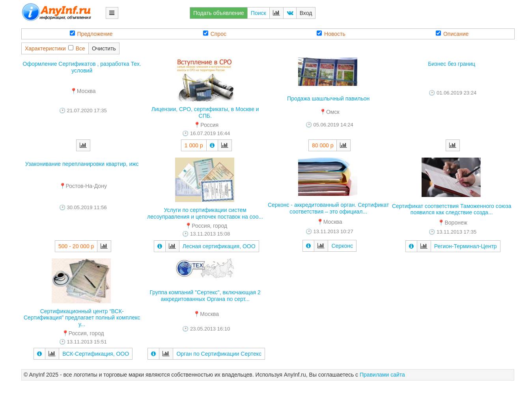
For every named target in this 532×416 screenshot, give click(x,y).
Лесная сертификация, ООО (219, 246)
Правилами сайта (382, 375)
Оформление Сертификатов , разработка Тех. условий (82, 67)
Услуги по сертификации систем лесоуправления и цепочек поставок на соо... (205, 213)
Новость (331, 34)
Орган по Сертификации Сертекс (219, 354)
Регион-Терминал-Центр (466, 246)
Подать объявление (219, 13)
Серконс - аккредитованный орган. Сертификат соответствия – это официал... (329, 208)
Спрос (215, 34)
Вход (306, 13)
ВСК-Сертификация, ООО (96, 354)
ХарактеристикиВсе (55, 48)
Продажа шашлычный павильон (328, 98)
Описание (452, 34)
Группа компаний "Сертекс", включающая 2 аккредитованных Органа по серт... (205, 296)
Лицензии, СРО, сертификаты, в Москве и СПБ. (205, 112)
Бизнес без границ (452, 64)
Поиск (259, 13)
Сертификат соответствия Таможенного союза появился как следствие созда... (452, 209)
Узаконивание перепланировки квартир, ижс (82, 164)
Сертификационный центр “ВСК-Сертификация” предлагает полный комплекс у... (82, 318)
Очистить (104, 48)
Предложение (91, 34)
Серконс (342, 246)
